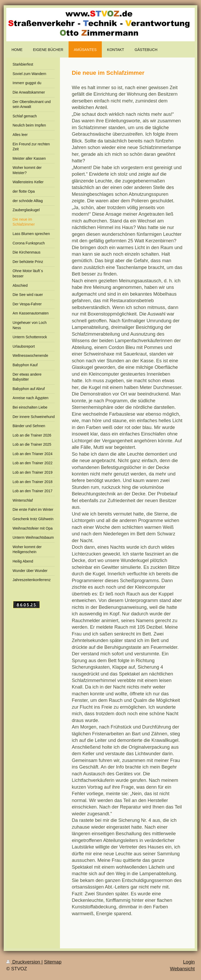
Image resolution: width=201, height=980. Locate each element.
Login (189, 962)
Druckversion (24, 962)
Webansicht (182, 969)
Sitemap (53, 962)
